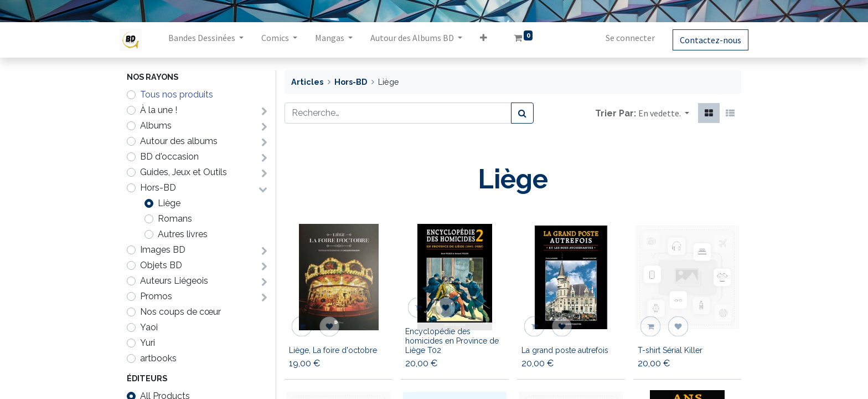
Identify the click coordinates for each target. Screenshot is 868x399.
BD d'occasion (169, 157)
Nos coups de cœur (180, 312)
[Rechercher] (522, 113)
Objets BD (161, 265)
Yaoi (149, 327)
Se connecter (623, 38)
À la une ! (159, 110)
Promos (156, 296)
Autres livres (183, 234)
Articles (307, 82)
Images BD (163, 250)
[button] (491, 40)
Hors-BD (158, 188)
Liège (169, 203)
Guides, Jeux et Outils (184, 172)
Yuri (148, 343)
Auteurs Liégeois (174, 281)
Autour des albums (179, 141)
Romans (175, 219)
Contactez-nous (703, 40)
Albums (156, 126)
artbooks (158, 358)
